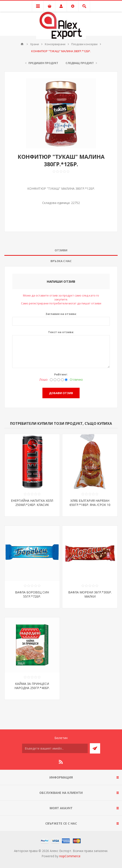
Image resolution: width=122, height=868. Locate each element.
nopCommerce (70, 856)
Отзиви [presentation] (61, 250)
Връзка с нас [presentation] (61, 261)
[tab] (61, 250)
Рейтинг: (61, 374)
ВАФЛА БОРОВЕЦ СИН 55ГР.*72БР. (32, 594)
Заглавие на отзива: (61, 314)
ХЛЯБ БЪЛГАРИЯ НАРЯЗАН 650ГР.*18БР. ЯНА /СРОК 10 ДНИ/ (90, 505)
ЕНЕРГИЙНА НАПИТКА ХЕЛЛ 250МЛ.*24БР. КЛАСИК (32, 503)
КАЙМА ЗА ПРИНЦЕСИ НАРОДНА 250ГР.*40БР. (32, 686)
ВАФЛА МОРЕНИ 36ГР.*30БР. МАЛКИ (90, 594)
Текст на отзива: (61, 332)
